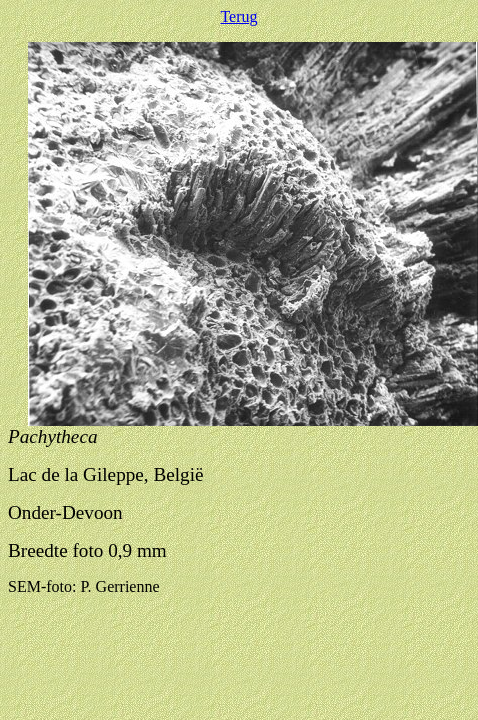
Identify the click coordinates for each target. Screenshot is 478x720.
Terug (238, 16)
